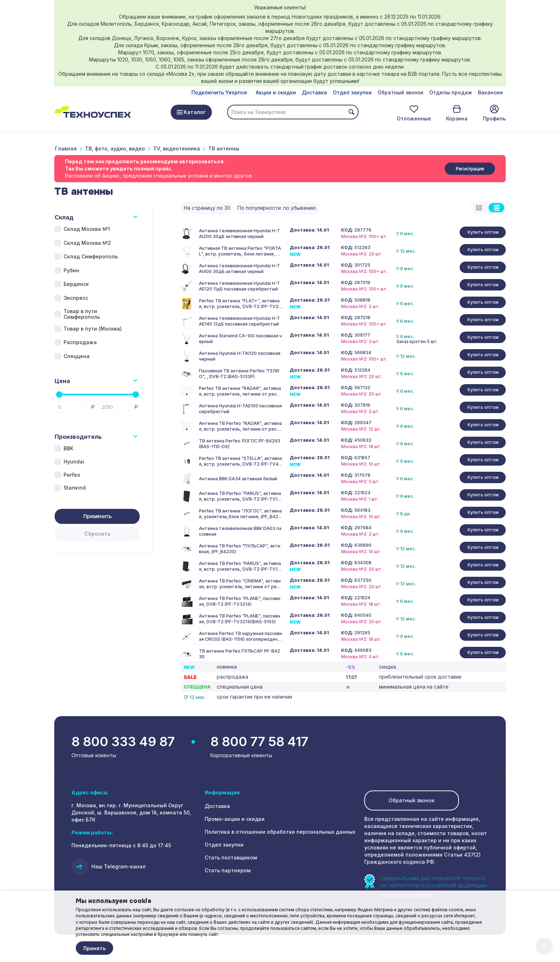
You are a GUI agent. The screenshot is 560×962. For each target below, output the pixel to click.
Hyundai (74, 462)
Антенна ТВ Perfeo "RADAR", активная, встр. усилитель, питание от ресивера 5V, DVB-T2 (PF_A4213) (240, 426)
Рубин (71, 270)
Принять (94, 948)
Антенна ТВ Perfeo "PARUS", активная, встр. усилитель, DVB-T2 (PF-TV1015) (241, 496)
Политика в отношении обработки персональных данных (280, 832)
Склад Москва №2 (87, 243)
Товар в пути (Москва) (93, 329)
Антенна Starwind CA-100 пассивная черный (240, 339)
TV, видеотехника (177, 148)
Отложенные (414, 118)
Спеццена (77, 356)
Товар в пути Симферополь (82, 314)
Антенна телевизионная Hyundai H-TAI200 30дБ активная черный (239, 234)
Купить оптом (483, 232)
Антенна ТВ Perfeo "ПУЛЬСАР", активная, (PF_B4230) (240, 549)
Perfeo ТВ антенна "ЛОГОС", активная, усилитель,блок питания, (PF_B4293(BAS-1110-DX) (240, 514)
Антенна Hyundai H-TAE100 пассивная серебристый (240, 409)
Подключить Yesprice (219, 92)
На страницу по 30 (207, 208)
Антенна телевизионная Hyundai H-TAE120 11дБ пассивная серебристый (239, 286)
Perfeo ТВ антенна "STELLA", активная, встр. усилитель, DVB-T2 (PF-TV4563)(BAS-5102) (241, 461)
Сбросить (97, 534)
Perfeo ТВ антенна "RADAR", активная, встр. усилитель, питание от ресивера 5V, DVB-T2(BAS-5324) (240, 391)
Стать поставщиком (231, 857)
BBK (68, 448)
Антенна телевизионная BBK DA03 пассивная (240, 531)
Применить (97, 516)
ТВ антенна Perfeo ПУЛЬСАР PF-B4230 (239, 654)
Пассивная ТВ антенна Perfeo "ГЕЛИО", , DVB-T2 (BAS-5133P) (239, 374)
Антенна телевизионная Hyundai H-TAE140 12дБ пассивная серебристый (239, 321)
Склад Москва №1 (87, 229)
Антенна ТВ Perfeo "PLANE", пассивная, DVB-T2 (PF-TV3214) (240, 601)
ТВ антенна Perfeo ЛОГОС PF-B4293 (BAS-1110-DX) (240, 444)
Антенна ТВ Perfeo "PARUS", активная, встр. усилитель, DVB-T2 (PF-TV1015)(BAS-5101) (241, 566)
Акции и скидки (276, 92)
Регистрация (470, 169)
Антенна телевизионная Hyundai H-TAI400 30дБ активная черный (239, 269)
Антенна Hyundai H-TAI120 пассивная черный (240, 356)
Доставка (314, 92)
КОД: (347, 230)
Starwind (75, 488)
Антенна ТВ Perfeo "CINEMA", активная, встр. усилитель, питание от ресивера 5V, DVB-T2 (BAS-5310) (240, 584)
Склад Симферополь (91, 256)
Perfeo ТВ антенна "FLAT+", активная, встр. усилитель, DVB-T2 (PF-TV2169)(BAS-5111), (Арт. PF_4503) (240, 304)
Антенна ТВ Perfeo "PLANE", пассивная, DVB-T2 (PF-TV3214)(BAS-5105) (240, 619)
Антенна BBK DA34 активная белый (238, 479)
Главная (66, 148)
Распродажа (80, 342)
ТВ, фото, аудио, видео (115, 148)
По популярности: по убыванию (277, 208)
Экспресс (76, 298)
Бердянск (76, 284)
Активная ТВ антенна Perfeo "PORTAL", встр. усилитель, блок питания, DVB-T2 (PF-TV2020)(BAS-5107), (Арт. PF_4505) (241, 251)
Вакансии (490, 92)
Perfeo (72, 475)
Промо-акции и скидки (235, 819)
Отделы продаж (451, 92)
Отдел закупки (352, 92)
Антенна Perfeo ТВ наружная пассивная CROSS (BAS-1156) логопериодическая (241, 636)
